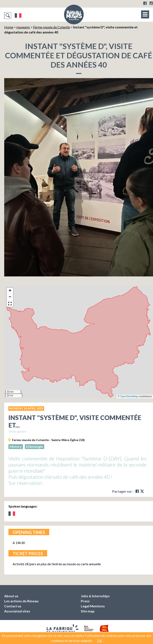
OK (100, 641)
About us (11, 596)
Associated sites (17, 611)
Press (85, 601)
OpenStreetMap (129, 396)
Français (18, 16)
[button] (10, 291)
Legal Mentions (93, 606)
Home (9, 27)
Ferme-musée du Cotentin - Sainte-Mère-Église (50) (48, 440)
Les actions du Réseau (21, 601)
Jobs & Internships (95, 596)
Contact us (13, 606)
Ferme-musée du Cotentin (52, 27)
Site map (88, 611)
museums (23, 27)
